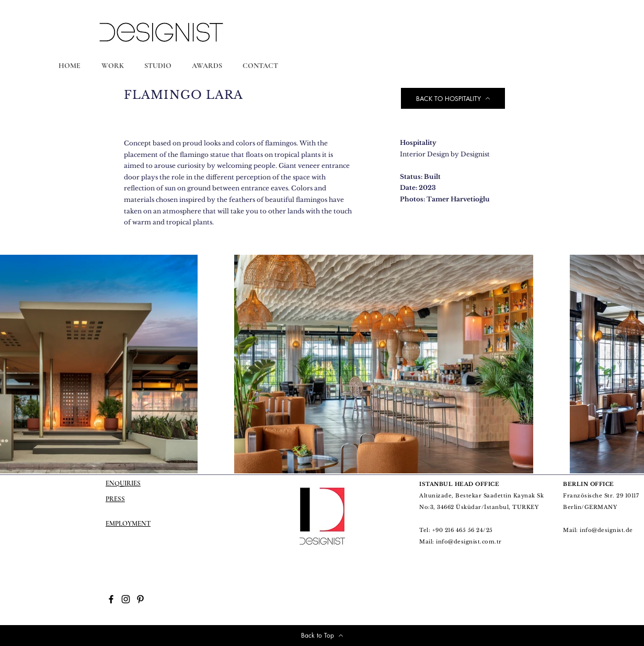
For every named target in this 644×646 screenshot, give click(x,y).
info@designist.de (606, 530)
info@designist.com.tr (469, 542)
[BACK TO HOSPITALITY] (453, 98)
